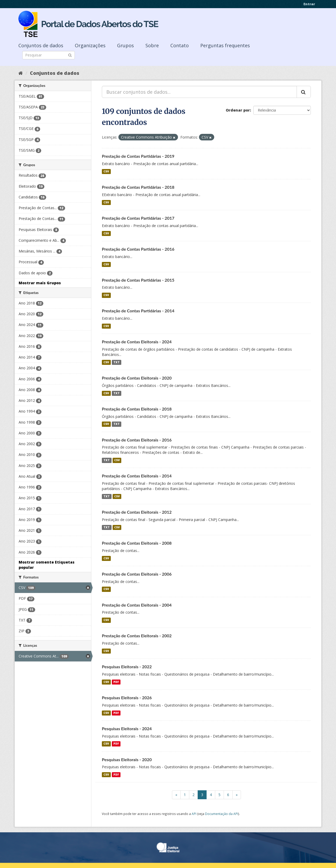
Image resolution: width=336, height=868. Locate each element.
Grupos (125, 45)
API (194, 814)
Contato (180, 45)
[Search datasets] (49, 55)
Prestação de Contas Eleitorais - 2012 (137, 512)
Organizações (90, 45)
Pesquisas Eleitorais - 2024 (127, 728)
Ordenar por (238, 110)
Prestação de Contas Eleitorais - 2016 (137, 440)
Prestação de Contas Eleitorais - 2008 (137, 543)
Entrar (309, 4)
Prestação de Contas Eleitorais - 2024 (137, 342)
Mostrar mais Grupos (40, 283)
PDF (116, 682)
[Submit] (70, 55)
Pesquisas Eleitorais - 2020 (127, 759)
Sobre (152, 45)
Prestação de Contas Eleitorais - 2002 (137, 636)
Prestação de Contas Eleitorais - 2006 (137, 574)
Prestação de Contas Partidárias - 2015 (138, 280)
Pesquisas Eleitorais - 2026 (127, 698)
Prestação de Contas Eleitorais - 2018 (137, 409)
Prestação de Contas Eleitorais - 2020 (137, 378)
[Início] (21, 73)
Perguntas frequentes (225, 45)
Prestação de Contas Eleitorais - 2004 (137, 605)
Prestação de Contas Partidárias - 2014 (138, 311)
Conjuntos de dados (41, 45)
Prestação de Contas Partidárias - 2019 (138, 156)
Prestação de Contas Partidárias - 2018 (138, 187)
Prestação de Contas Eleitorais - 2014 (137, 476)
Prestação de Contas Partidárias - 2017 (138, 218)
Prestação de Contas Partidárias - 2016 (138, 249)
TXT (117, 362)
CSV (106, 171)
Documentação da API (222, 814)
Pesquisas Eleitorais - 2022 (127, 667)
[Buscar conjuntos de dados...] (199, 92)
